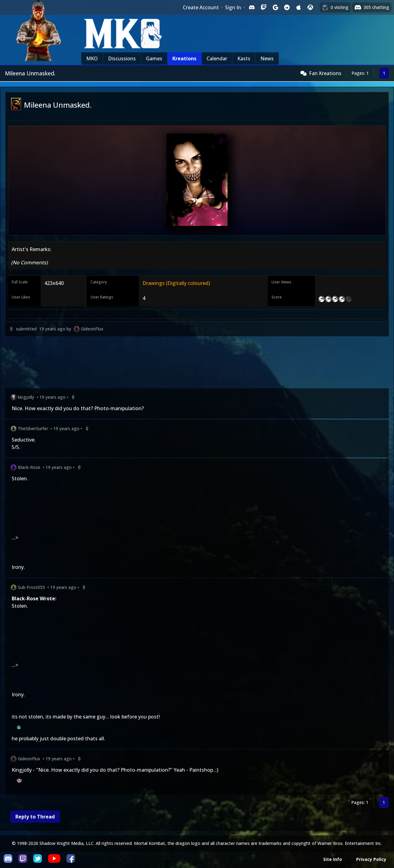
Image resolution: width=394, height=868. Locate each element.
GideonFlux (92, 329)
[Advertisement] (190, 364)
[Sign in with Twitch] (263, 7)
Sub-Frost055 (31, 587)
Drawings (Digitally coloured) (176, 283)
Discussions (122, 58)
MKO (92, 58)
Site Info (333, 859)
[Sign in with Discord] (252, 7)
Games (154, 58)
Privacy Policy (371, 859)
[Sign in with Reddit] (287, 7)
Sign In (233, 7)
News (267, 58)
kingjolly (26, 397)
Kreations (184, 58)
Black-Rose (29, 467)
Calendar (217, 58)
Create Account (201, 7)
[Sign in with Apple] (299, 7)
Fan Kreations (325, 73)
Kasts (244, 58)
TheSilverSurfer (33, 428)
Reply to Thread (35, 817)
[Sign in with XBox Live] (310, 7)
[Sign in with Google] (275, 7)
